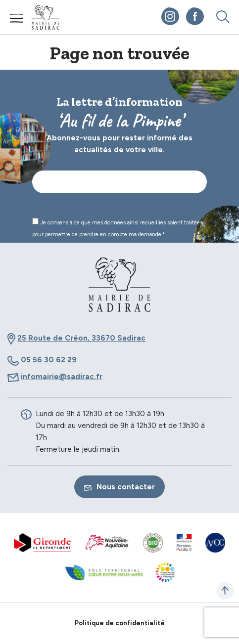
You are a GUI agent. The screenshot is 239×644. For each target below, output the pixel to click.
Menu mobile (17, 18)
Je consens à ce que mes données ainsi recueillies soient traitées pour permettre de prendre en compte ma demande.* (117, 228)
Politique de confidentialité (120, 623)
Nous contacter (119, 487)
